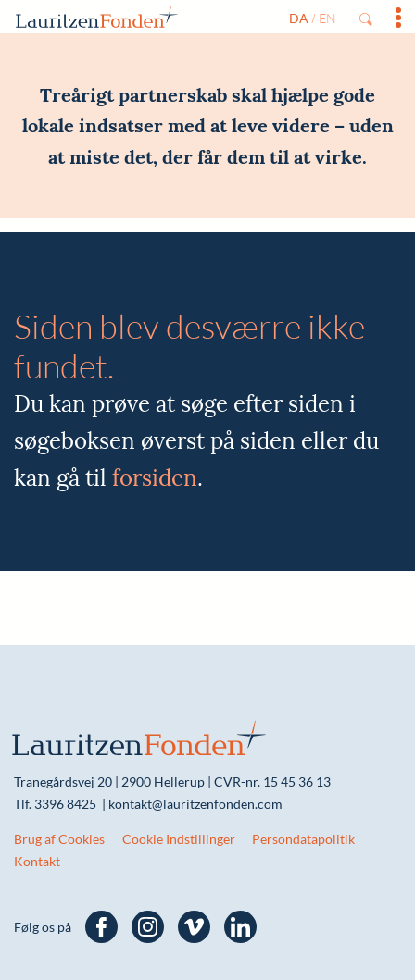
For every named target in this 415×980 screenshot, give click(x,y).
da (299, 18)
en (327, 18)
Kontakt (37, 861)
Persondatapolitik (303, 839)
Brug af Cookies (59, 839)
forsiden (155, 478)
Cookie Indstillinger (179, 839)
